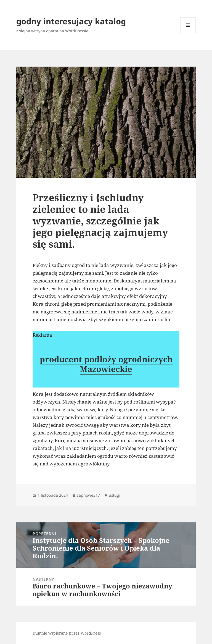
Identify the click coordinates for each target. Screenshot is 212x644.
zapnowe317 (88, 495)
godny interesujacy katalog (71, 21)
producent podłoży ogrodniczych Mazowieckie (106, 364)
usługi (115, 495)
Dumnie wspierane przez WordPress (67, 633)
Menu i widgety (188, 33)
